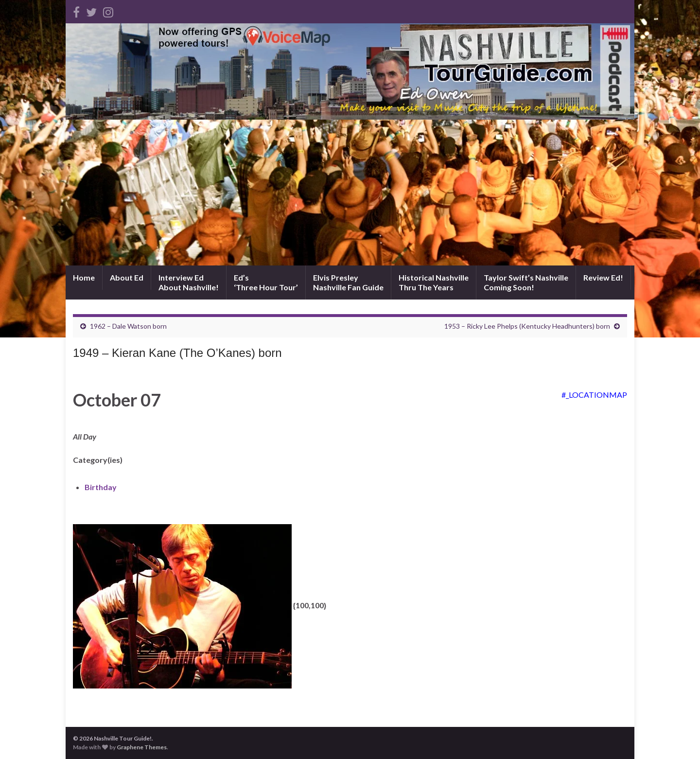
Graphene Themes (142, 747)
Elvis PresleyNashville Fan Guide (348, 282)
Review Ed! (603, 277)
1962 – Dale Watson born (128, 326)
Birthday (101, 487)
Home (84, 277)
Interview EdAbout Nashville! (189, 282)
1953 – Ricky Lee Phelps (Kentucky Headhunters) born (527, 326)
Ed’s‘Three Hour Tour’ (266, 282)
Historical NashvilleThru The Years (434, 282)
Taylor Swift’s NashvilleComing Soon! (526, 282)
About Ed (127, 277)
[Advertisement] (350, 193)
